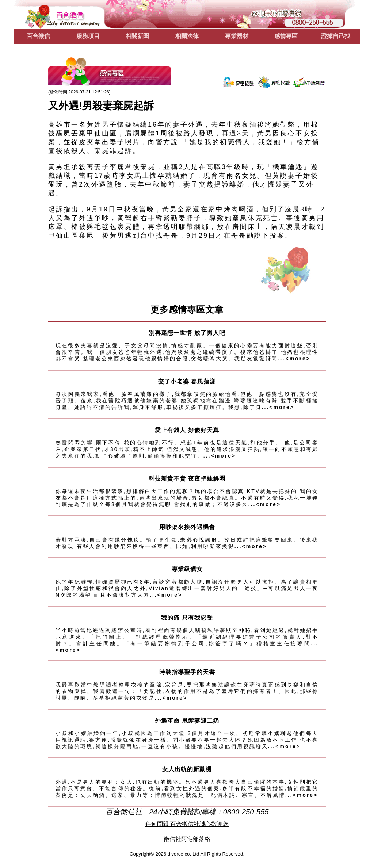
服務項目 (88, 36)
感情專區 (286, 36)
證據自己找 (336, 36)
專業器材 (237, 36)
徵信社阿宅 (178, 839)
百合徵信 (38, 36)
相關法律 (187, 36)
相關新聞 (137, 36)
